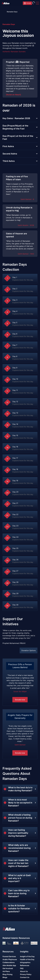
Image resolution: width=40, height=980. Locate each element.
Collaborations (9, 962)
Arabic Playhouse (10, 959)
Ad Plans (6, 971)
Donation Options (29, 650)
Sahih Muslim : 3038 (26, 225)
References (25, 965)
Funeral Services (9, 956)
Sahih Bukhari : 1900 (26, 254)
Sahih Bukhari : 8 (27, 199)
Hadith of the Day (27, 959)
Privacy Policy (26, 974)
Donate (27, 3)
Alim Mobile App (9, 965)
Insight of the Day (27, 956)
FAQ (22, 968)
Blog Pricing (7, 974)
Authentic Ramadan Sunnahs (14, 52)
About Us (24, 971)
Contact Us (25, 977)
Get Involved (8, 968)
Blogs (5, 977)
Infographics (25, 962)
